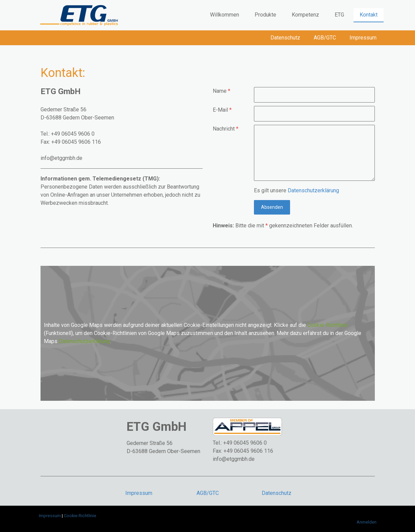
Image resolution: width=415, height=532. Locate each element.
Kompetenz (305, 15)
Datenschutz (285, 38)
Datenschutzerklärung (313, 190)
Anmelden (367, 522)
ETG (339, 15)
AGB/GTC (325, 38)
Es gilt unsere (296, 190)
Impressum (363, 38)
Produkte (265, 15)
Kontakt (369, 15)
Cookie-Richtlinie (327, 325)
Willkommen (225, 15)
